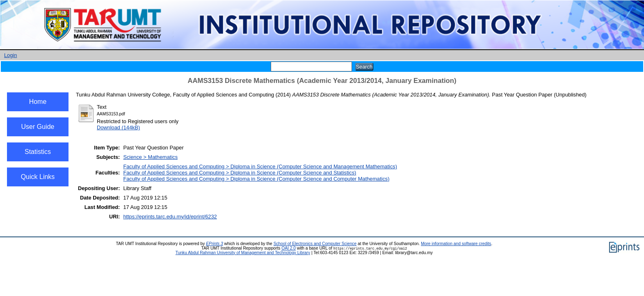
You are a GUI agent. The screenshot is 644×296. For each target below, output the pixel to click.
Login (10, 55)
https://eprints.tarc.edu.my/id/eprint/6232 (170, 217)
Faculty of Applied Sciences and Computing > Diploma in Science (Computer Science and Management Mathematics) (260, 166)
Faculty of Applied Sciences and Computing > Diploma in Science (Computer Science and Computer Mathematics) (256, 179)
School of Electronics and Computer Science (315, 244)
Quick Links (38, 177)
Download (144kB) (118, 127)
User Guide (38, 127)
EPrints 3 (215, 244)
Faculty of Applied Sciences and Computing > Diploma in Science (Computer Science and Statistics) (240, 173)
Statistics (38, 152)
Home (38, 102)
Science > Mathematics (150, 157)
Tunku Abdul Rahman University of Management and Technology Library (243, 253)
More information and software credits (456, 244)
